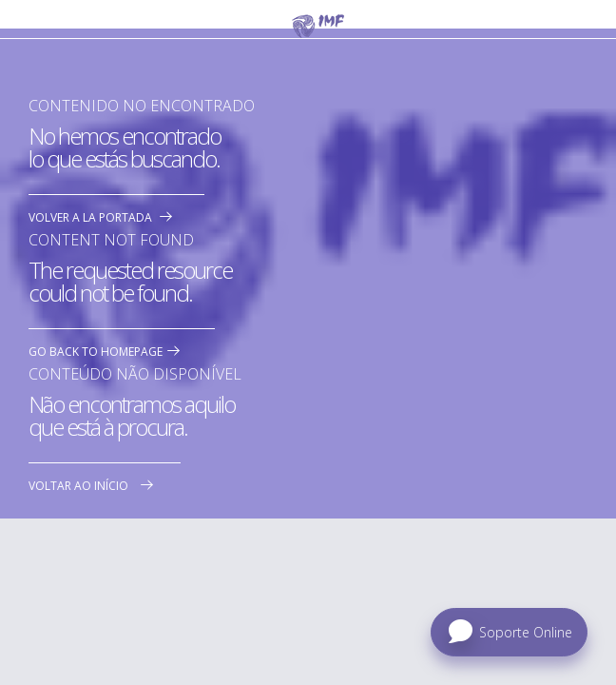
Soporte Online (526, 632)
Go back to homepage (96, 352)
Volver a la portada (90, 217)
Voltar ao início (78, 486)
